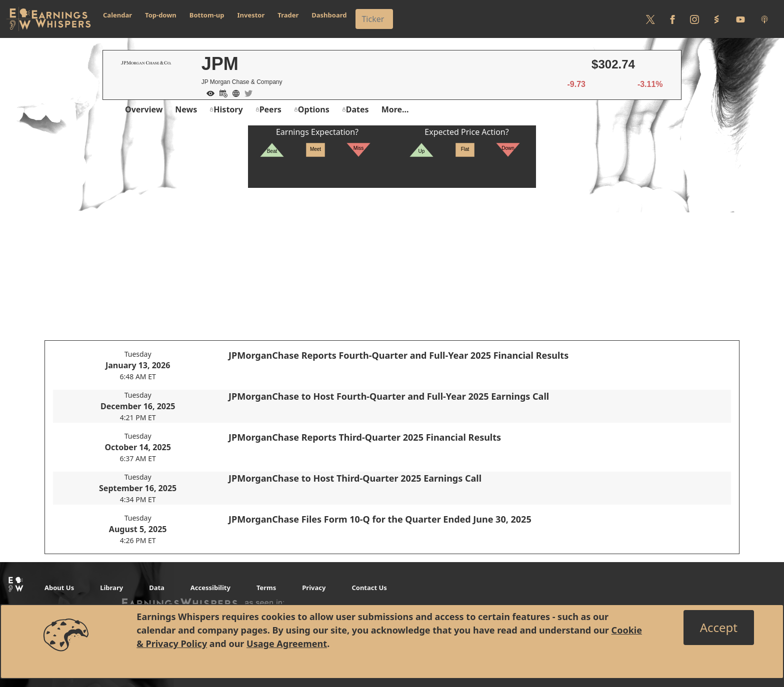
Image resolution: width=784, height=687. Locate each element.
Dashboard (329, 15)
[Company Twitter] (246, 92)
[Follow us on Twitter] (650, 19)
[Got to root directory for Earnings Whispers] (48, 19)
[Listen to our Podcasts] (764, 19)
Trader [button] (288, 15)
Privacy (314, 588)
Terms (266, 588)
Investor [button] (251, 15)
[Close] (719, 628)
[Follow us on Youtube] (740, 19)
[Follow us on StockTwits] (716, 19)
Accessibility (210, 588)
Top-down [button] (161, 15)
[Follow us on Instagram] (694, 19)
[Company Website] (233, 92)
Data (157, 588)
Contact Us (369, 588)
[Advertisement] (392, 258)
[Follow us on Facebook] (672, 19)
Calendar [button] (117, 15)
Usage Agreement (287, 644)
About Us (59, 588)
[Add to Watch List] (208, 92)
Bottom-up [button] (207, 15)
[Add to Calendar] (221, 92)
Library (111, 588)
